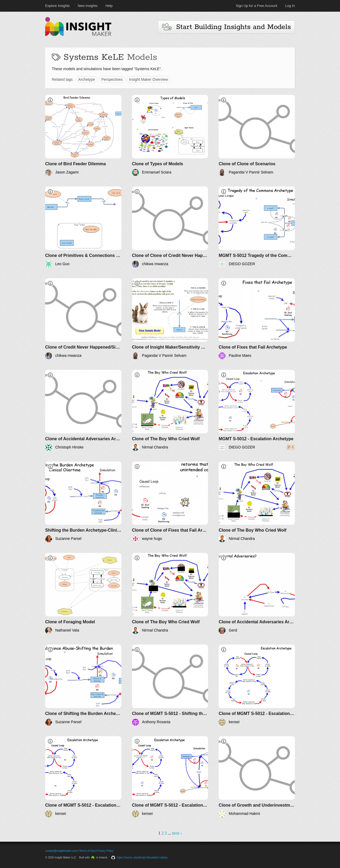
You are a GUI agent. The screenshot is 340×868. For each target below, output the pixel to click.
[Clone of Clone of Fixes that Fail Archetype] (170, 502)
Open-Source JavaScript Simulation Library (142, 858)
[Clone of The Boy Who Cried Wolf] (170, 410)
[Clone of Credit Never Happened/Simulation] (83, 319)
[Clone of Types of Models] (170, 135)
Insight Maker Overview (148, 79)
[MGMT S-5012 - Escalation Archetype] (257, 410)
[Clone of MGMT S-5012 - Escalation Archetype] (257, 685)
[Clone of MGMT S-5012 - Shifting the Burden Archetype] (170, 685)
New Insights (88, 6)
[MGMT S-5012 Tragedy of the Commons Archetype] (257, 227)
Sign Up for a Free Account (257, 6)
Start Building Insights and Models (226, 27)
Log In (290, 6)
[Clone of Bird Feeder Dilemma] (83, 135)
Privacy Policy (105, 851)
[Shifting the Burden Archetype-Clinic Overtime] (83, 502)
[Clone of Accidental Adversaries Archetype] (83, 410)
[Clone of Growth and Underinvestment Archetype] (257, 777)
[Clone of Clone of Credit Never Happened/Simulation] (170, 227)
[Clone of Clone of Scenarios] (257, 135)
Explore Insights (58, 6)
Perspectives (112, 79)
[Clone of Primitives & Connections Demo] (83, 227)
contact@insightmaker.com (61, 851)
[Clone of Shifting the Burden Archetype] (83, 685)
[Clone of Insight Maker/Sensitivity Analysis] (170, 319)
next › (177, 833)
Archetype (87, 79)
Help (109, 6)
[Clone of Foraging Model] (83, 593)
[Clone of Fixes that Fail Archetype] (257, 319)
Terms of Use (87, 851)
